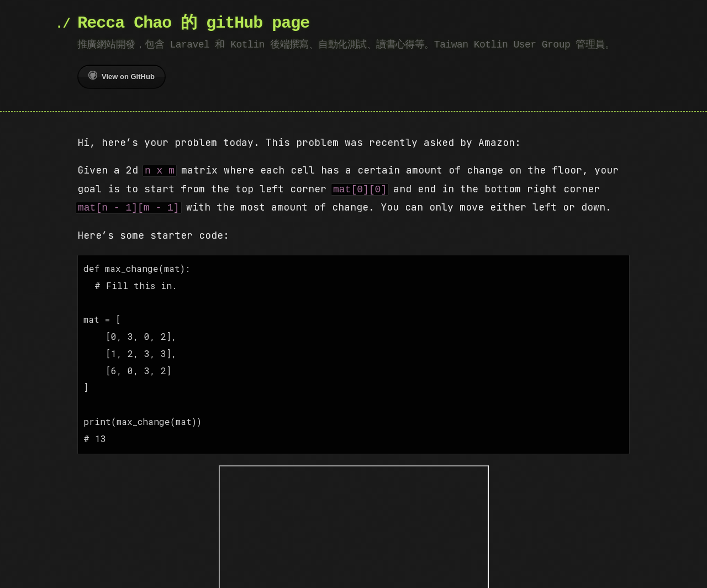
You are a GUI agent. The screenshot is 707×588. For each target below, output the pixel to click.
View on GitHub (122, 76)
